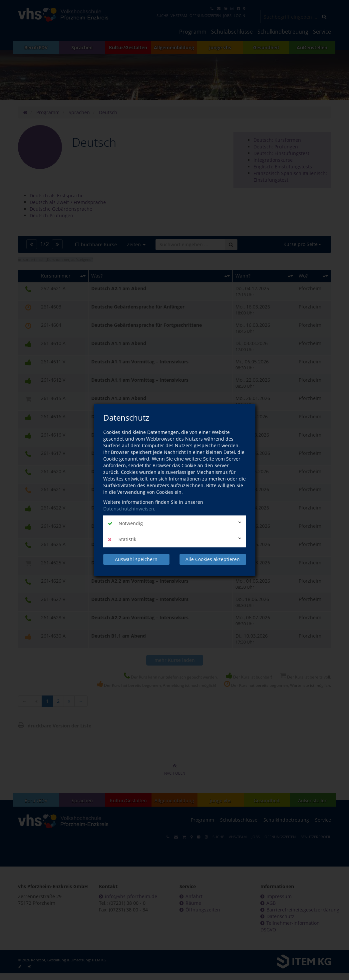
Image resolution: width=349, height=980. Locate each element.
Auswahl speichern (136, 559)
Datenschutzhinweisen (129, 509)
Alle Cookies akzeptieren (213, 559)
